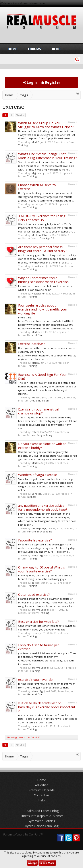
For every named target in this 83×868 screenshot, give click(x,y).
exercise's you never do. (36, 679)
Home (12, 49)
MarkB (35, 142)
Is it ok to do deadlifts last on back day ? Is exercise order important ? (47, 707)
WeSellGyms (39, 397)
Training (23, 145)
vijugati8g (37, 555)
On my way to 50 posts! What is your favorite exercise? (41, 569)
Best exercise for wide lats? (39, 621)
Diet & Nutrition (39, 400)
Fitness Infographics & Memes (42, 816)
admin (35, 204)
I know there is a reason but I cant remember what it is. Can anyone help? (45, 288)
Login (30, 82)
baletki (36, 583)
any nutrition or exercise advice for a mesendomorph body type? (43, 507)
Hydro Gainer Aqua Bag (42, 826)
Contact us (42, 795)
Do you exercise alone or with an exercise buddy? (42, 446)
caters (35, 432)
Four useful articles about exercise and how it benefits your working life (43, 309)
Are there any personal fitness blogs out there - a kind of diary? (42, 249)
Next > (20, 115)
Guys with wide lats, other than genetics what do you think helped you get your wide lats (47, 628)
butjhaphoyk (39, 528)
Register (50, 82)
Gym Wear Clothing (41, 821)
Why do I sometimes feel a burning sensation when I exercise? (44, 280)
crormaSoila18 (40, 610)
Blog (56, 49)
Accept (32, 863)
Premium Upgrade (42, 790)
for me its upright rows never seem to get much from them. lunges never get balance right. (47, 686)
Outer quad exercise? (34, 594)
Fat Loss (32, 497)
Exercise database (32, 344)
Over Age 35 (47, 238)
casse (35, 633)
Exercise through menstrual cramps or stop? (39, 411)
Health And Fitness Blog (41, 811)
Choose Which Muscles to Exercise (37, 187)
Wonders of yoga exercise (38, 475)
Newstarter (38, 266)
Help (41, 800)
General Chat (35, 335)
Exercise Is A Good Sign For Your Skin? (42, 376)
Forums (35, 49)
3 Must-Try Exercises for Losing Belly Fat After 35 (42, 218)
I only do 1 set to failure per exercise (39, 647)
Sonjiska (36, 494)
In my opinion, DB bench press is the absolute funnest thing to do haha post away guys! (45, 577)
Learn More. (47, 863)
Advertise (42, 785)
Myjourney (38, 173)
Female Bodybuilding (40, 435)
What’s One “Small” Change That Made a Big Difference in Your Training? (48, 156)
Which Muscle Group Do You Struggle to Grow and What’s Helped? (46, 125)
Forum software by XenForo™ (23, 834)
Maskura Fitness (41, 235)
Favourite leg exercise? (35, 540)
